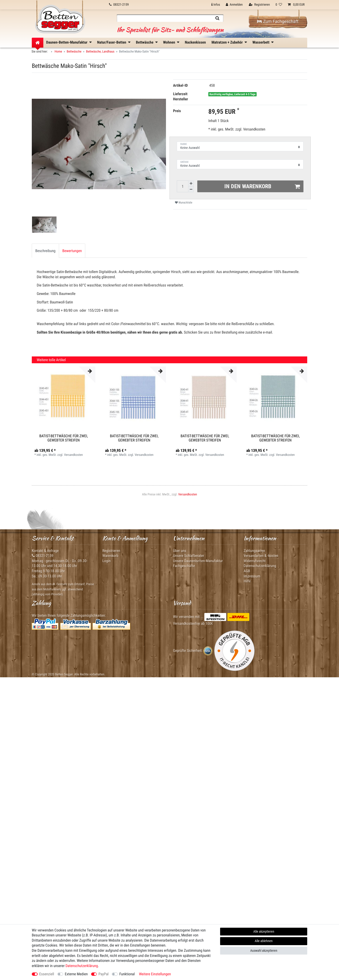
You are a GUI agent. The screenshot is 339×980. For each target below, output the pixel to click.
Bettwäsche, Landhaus (100, 52)
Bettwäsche (145, 42)
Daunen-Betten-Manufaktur (67, 42)
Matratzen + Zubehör (227, 42)
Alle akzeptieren (264, 931)
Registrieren (111, 551)
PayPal (103, 974)
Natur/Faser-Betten (112, 42)
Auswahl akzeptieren (264, 951)
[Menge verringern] (191, 190)
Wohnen (169, 42)
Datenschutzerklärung (260, 566)
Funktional (127, 974)
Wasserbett (261, 42)
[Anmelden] (234, 5)
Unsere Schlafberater (189, 556)
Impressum (252, 576)
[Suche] (217, 18)
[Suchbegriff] (164, 18)
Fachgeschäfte (184, 566)
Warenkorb (110, 556)
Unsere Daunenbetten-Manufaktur (198, 561)
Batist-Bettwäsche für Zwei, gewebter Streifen (64, 438)
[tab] (45, 251)
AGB (247, 571)
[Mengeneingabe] (182, 186)
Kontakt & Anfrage (45, 551)
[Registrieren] (259, 5)
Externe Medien (76, 974)
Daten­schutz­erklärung (82, 966)
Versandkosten (254, 129)
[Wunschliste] (279, 5)
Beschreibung (45, 251)
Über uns (180, 551)
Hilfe (247, 581)
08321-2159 (43, 556)
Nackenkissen (195, 42)
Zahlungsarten (254, 551)
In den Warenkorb (262, 186)
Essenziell (47, 974)
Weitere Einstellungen (155, 974)
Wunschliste (184, 203)
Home (58, 52)
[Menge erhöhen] (191, 184)
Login (107, 561)
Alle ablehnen (264, 941)
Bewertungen (72, 251)
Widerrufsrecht (255, 561)
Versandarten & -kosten (261, 556)
